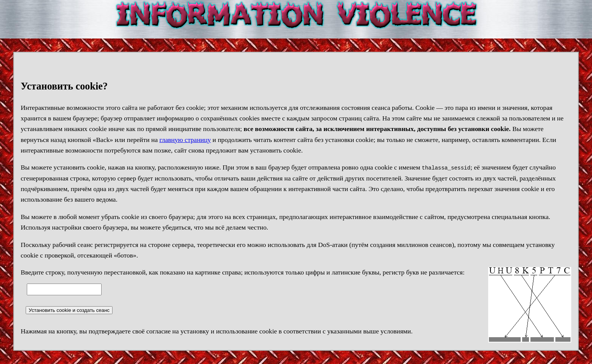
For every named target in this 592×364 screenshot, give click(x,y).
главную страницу (185, 140)
